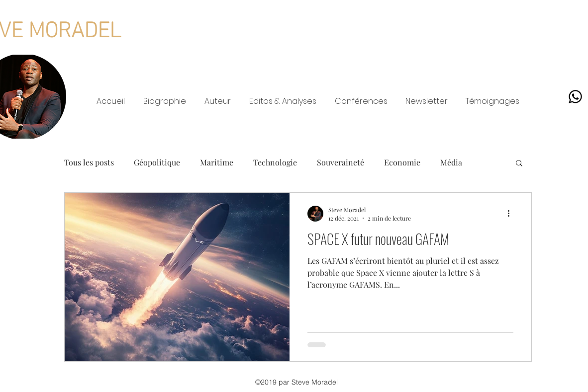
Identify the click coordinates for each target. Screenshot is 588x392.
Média (451, 162)
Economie (402, 162)
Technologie (275, 162)
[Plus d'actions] (512, 214)
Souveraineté (341, 162)
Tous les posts (89, 162)
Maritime (217, 162)
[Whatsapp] (575, 97)
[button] (519, 164)
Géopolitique (157, 162)
